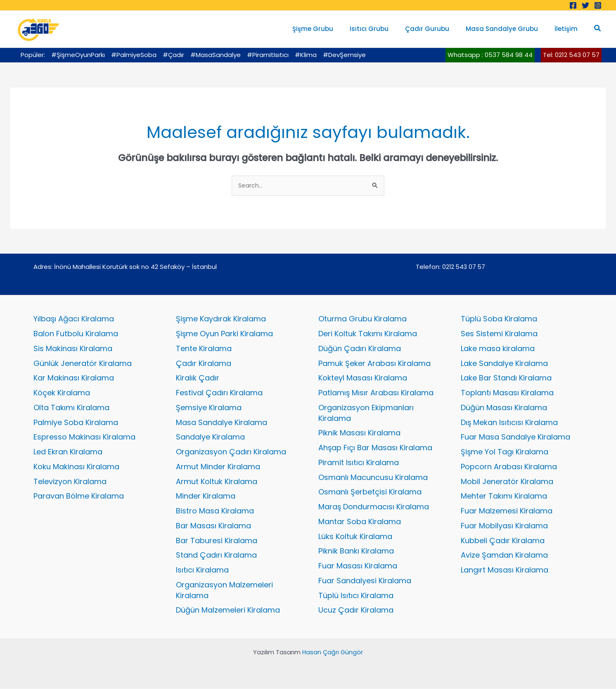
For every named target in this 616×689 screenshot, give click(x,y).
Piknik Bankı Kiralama (356, 552)
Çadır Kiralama (204, 364)
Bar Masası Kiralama (213, 526)
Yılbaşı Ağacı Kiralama (74, 320)
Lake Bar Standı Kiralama (506, 379)
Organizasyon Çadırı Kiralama (231, 452)
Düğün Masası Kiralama (504, 408)
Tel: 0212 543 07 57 (571, 55)
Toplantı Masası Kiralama (507, 393)
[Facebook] (573, 5)
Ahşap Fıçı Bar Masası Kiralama (375, 448)
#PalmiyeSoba (134, 55)
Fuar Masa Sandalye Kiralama (515, 438)
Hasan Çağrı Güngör (333, 652)
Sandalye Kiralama (210, 438)
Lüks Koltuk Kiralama (355, 537)
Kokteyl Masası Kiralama (363, 379)
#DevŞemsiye (344, 55)
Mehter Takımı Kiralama (504, 497)
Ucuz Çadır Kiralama (356, 611)
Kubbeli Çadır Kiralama (503, 541)
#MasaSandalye (216, 55)
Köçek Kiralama (62, 393)
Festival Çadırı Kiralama (219, 393)
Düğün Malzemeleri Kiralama (228, 611)
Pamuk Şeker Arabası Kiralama (374, 364)
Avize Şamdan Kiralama (504, 556)
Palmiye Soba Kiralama (76, 423)
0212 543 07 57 (464, 267)
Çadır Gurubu (437, 29)
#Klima (306, 55)
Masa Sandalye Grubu (508, 29)
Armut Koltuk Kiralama (217, 482)
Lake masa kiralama (498, 349)
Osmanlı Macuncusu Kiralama (373, 478)
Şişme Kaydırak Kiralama (221, 320)
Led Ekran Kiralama (68, 452)
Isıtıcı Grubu (384, 29)
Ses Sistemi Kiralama (499, 334)
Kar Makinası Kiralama (74, 379)
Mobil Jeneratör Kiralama (507, 482)
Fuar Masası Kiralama (358, 566)
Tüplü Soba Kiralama (499, 320)
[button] (598, 29)
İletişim (568, 29)
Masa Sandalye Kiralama (222, 423)
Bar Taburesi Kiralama (217, 541)
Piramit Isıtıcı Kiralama (359, 463)
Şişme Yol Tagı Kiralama (505, 452)
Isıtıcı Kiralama (202, 570)
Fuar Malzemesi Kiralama (507, 511)
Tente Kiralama (204, 349)
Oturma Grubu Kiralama (362, 320)
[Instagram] (598, 5)
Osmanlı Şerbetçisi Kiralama (370, 493)
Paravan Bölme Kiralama (79, 497)
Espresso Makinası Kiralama (84, 438)
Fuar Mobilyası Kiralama (504, 526)
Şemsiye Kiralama (209, 408)
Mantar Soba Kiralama (360, 522)
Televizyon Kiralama (70, 482)
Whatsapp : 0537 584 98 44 (490, 55)
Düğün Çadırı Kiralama (360, 349)
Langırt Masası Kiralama (505, 570)
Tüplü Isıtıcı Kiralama (356, 596)
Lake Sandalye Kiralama (504, 364)
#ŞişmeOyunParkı (78, 55)
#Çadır (173, 55)
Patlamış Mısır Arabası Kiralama (376, 393)
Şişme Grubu (331, 29)
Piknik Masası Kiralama (359, 434)
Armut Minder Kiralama (218, 467)
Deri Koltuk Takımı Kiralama (368, 334)
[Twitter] (585, 5)
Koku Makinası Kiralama (76, 467)
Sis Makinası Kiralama (73, 349)
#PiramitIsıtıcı (268, 55)
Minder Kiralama (206, 497)
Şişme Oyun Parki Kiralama (224, 334)
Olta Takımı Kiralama (71, 408)
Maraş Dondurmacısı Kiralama (374, 507)
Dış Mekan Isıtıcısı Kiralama (509, 423)
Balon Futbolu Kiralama (76, 334)
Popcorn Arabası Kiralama (509, 467)
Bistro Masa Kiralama (215, 511)
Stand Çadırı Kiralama (216, 556)
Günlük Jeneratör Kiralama (83, 364)
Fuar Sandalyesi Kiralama (365, 581)
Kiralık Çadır (198, 379)
